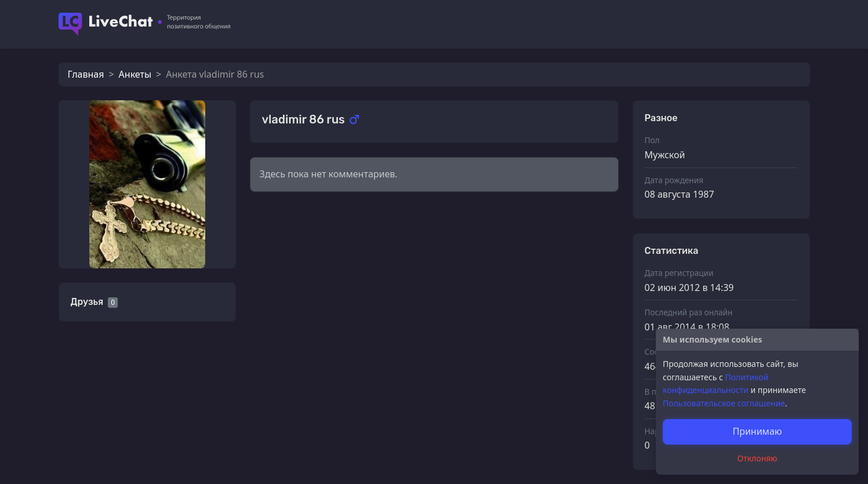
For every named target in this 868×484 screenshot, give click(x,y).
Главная (86, 74)
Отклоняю (758, 458)
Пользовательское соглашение (724, 403)
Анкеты (135, 74)
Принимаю (757, 431)
